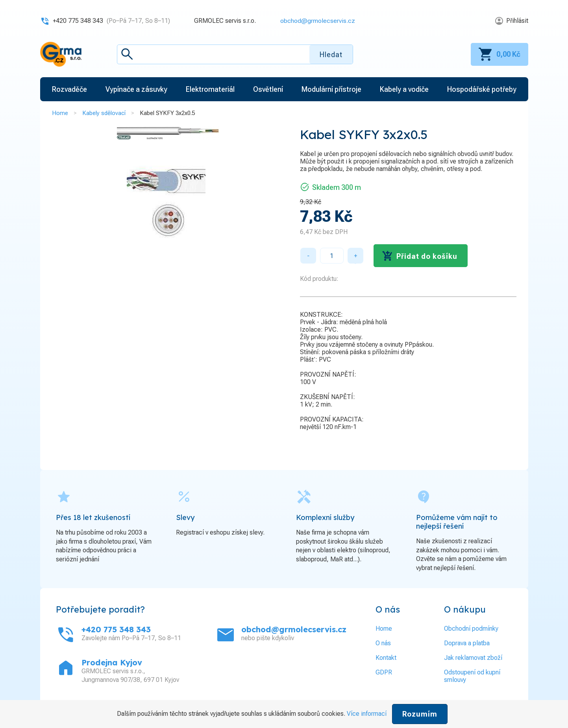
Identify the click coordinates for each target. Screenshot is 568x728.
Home (60, 113)
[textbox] (235, 54)
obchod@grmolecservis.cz (318, 21)
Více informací (367, 714)
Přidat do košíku (427, 256)
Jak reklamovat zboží (473, 658)
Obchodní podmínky (471, 629)
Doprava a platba (467, 643)
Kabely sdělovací (104, 113)
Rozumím (420, 714)
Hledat (331, 55)
